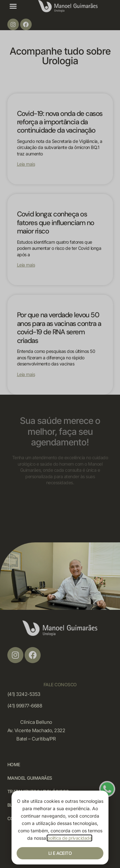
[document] (60, 434)
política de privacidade (70, 838)
